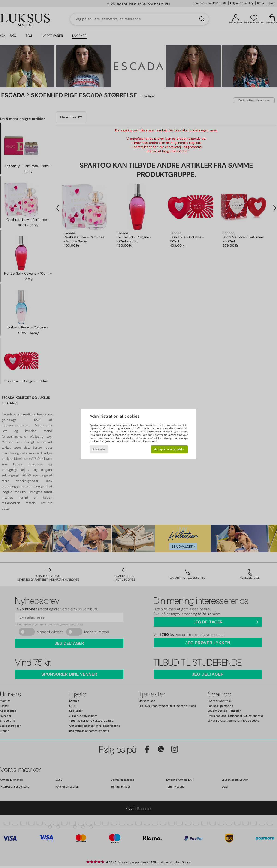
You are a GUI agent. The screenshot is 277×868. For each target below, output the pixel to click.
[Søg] (202, 19)
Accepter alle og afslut (169, 449)
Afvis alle (99, 449)
